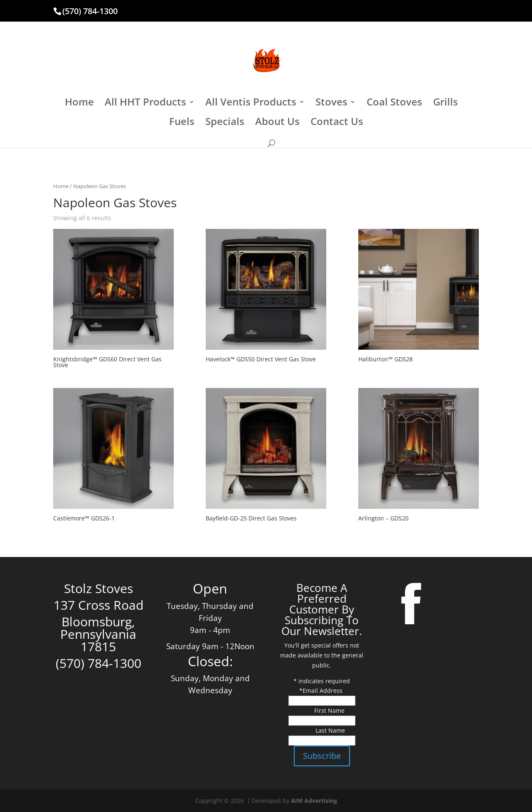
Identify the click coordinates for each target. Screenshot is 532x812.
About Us (277, 123)
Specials (225, 123)
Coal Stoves (394, 104)
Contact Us (337, 123)
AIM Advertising (314, 801)
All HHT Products (145, 104)
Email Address (323, 691)
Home (79, 104)
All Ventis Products (251, 104)
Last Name (330, 730)
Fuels (182, 123)
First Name (329, 710)
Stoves (331, 104)
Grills (446, 104)
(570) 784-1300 (90, 11)
